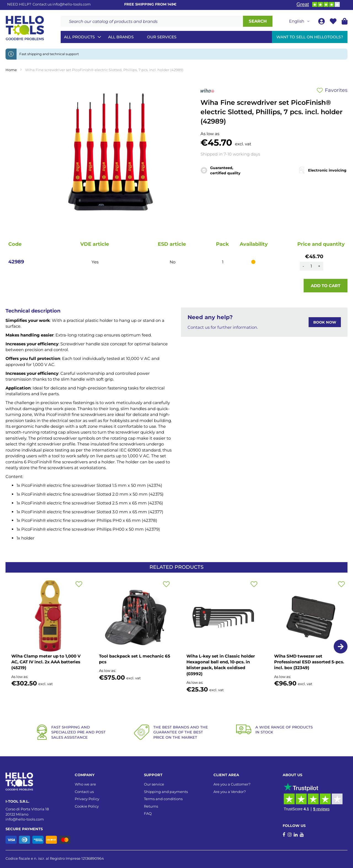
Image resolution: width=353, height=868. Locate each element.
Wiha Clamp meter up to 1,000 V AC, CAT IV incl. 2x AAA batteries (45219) (46, 662)
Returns (151, 806)
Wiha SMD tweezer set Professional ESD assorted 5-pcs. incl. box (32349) (309, 662)
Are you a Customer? (232, 784)
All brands (121, 37)
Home (11, 70)
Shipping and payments (166, 792)
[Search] (258, 21)
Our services (162, 37)
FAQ (148, 813)
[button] (300, 21)
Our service (154, 784)
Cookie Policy (87, 806)
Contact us (84, 792)
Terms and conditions (163, 799)
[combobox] (152, 21)
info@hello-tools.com (72, 4)
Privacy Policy (87, 799)
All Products (79, 37)
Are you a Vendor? (230, 792)
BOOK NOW (325, 322)
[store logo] (25, 28)
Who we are (85, 784)
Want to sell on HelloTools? (310, 37)
